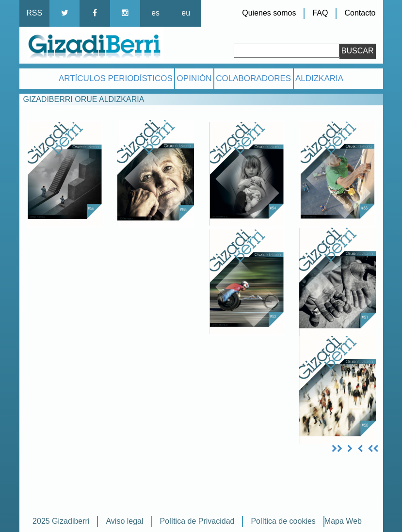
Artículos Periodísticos (116, 78)
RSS (34, 13)
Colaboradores (253, 78)
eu (186, 13)
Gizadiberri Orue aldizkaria (84, 99)
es (155, 13)
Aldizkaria (319, 78)
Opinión (194, 78)
